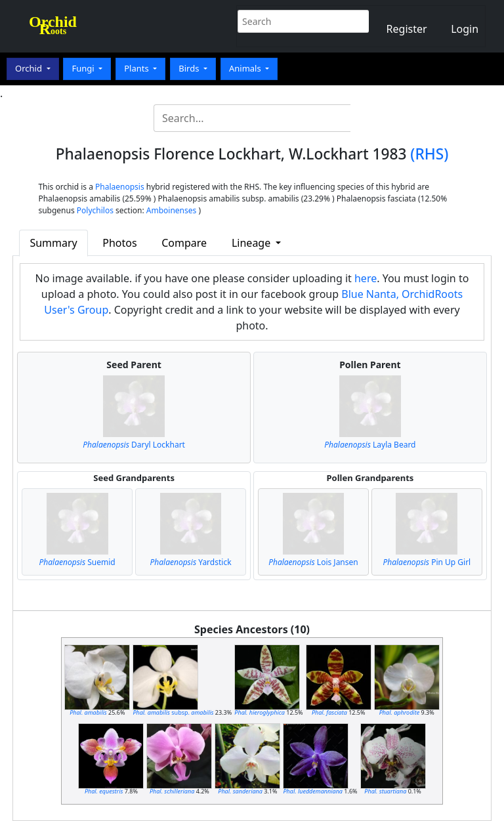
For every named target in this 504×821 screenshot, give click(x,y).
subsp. (173, 712)
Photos (119, 243)
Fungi (84, 68)
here (366, 278)
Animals (246, 68)
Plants (137, 68)
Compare (184, 243)
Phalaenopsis (120, 187)
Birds (190, 68)
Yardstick (190, 562)
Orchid (30, 68)
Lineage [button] (252, 243)
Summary (53, 243)
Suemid (77, 562)
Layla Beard (370, 445)
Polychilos (95, 210)
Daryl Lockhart (134, 445)
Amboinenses (172, 210)
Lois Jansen (313, 562)
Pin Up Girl (427, 562)
